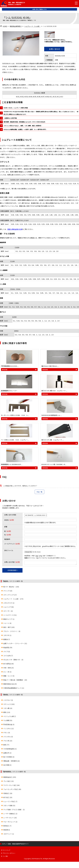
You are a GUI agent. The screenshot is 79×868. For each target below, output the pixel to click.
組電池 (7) (7, 640)
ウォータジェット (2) (10, 822)
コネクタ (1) (7, 636)
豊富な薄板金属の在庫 (15, 229)
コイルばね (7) (8, 656)
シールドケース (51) (10, 616)
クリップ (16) (8, 591)
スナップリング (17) (10, 595)
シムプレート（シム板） (32, 26)
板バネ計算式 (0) (9, 757)
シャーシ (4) (7, 624)
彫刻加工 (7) (7, 826)
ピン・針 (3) (7, 672)
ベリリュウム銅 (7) (10, 717)
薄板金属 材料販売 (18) (11, 761)
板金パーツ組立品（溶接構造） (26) (15, 680)
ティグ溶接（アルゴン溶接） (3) (14, 810)
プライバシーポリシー (9, 854)
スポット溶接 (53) (9, 806)
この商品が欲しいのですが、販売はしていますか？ (20, 486)
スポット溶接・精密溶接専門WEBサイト (15, 844)
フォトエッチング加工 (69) (12, 790)
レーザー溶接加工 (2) (10, 814)
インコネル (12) (9, 729)
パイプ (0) (7, 652)
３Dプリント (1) (9, 834)
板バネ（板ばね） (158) (11, 587)
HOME (5, 26)
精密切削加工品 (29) (10, 684)
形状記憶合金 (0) (9, 725)
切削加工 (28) (8, 794)
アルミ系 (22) (8, 741)
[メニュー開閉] (75, 3)
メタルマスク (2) (9, 603)
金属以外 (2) (7, 753)
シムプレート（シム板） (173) (13, 599)
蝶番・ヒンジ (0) (9, 676)
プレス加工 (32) (9, 782)
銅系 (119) (7, 713)
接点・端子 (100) (9, 628)
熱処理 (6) (7, 830)
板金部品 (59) (8, 648)
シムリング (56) (9, 607)
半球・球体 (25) (9, 668)
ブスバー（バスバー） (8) (12, 632)
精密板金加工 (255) (10, 778)
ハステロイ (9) (8, 701)
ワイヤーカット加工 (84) (11, 786)
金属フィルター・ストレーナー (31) (15, 644)
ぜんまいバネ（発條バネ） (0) (13, 660)
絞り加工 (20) (8, 798)
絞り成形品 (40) (9, 664)
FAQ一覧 (40, 492)
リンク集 (5, 857)
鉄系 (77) (6, 745)
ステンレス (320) (9, 705)
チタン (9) (7, 733)
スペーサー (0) (8, 612)
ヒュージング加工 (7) (10, 802)
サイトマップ (6, 851)
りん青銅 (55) (8, 721)
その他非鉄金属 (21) (10, 749)
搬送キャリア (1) (9, 620)
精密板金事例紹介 (16, 26)
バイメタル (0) (8, 737)
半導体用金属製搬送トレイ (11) (14, 689)
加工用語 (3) (7, 766)
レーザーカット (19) (10, 818)
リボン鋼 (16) (8, 709)
